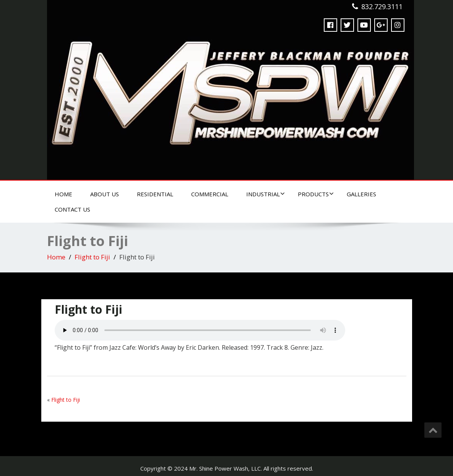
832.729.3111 (382, 7)
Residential (155, 194)
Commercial (210, 194)
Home (63, 194)
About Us (105, 194)
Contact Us (72, 209)
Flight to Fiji (92, 257)
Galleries (361, 194)
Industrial (265, 194)
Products (316, 194)
